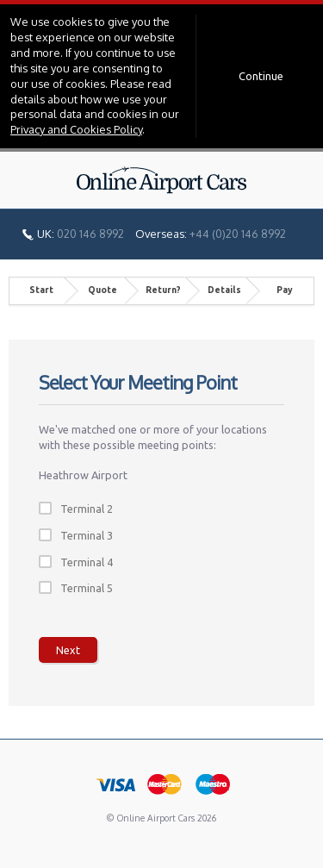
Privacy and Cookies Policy (76, 129)
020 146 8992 (90, 234)
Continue (261, 76)
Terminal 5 (87, 588)
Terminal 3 (87, 535)
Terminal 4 (87, 562)
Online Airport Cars (162, 180)
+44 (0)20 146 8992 (238, 234)
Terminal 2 (87, 509)
